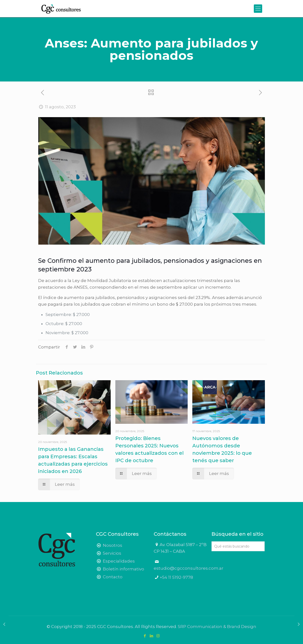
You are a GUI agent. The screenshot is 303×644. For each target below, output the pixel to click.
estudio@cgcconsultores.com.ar (189, 568)
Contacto (113, 577)
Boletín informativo (123, 569)
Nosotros (113, 545)
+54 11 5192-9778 (176, 577)
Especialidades (119, 561)
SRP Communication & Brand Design (217, 627)
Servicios (112, 553)
